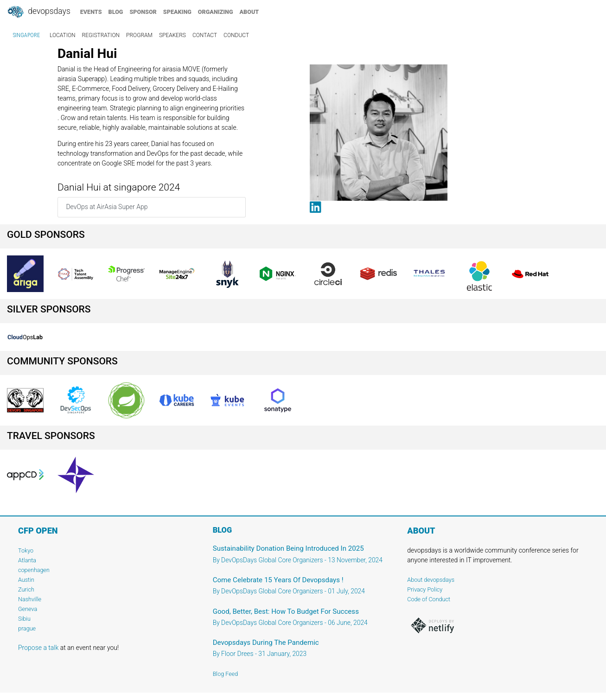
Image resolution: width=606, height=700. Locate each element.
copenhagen (34, 570)
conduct (236, 35)
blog (116, 12)
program (139, 35)
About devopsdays (431, 580)
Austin (26, 580)
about (249, 12)
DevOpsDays (38, 12)
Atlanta (27, 560)
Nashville (30, 599)
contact (205, 35)
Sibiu (24, 619)
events (91, 12)
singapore (26, 35)
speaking (177, 12)
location (63, 35)
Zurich (26, 589)
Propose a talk (38, 648)
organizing (216, 12)
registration (101, 35)
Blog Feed (226, 674)
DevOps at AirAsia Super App (107, 207)
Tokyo (26, 550)
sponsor (143, 12)
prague (27, 628)
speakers (172, 35)
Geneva (28, 609)
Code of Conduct (429, 599)
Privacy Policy (425, 589)
